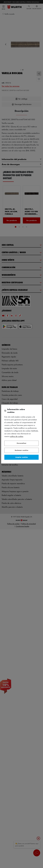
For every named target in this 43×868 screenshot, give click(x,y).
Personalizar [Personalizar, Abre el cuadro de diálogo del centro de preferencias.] (22, 443)
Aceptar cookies (22, 457)
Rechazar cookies (21, 450)
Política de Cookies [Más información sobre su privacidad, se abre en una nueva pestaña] (17, 436)
